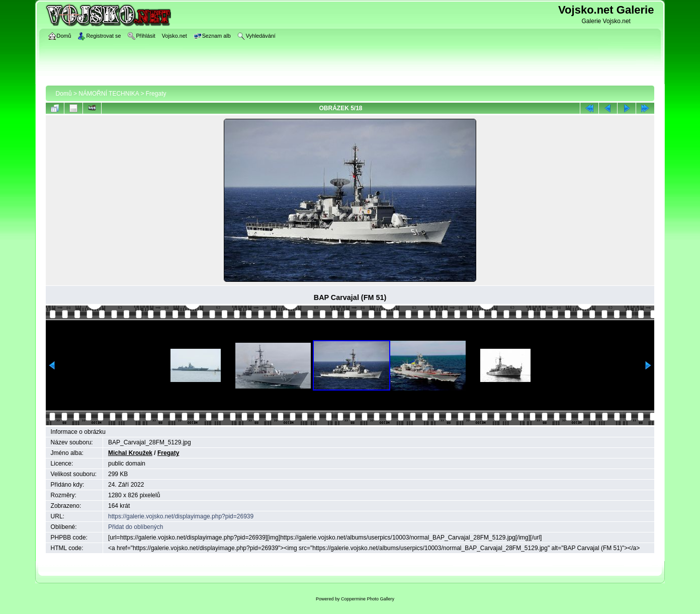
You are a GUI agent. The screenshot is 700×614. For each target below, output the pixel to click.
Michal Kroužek (130, 453)
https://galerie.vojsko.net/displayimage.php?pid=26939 (181, 516)
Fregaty (156, 94)
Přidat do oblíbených (136, 527)
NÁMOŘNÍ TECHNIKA (109, 94)
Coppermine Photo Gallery (368, 599)
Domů (64, 94)
